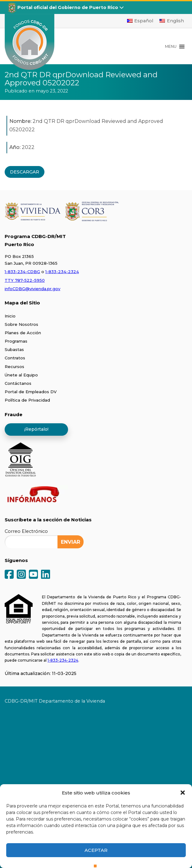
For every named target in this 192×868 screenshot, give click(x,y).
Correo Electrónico (26, 531)
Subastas (14, 349)
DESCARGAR (25, 172)
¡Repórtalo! (36, 429)
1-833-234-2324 (62, 272)
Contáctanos (18, 383)
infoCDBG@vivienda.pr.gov (32, 289)
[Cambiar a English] (172, 21)
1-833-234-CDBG (22, 272)
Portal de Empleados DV (31, 392)
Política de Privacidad (27, 400)
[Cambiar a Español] (140, 21)
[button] (183, 793)
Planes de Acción (23, 333)
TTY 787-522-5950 (25, 280)
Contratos (15, 358)
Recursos (14, 367)
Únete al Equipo (21, 375)
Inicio (10, 316)
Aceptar (96, 850)
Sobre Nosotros (21, 324)
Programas (16, 341)
